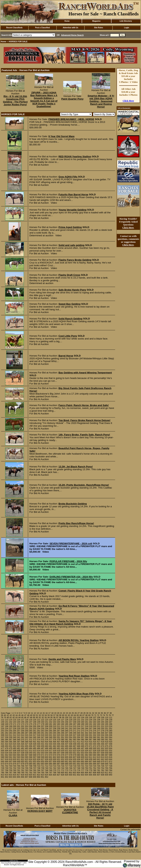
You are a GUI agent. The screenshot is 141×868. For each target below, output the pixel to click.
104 (83, 717)
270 (70, 731)
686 (55, 764)
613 (99, 757)
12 (35, 713)
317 (35, 735)
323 (59, 735)
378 (55, 739)
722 (86, 766)
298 (70, 733)
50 (34, 715)
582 (86, 755)
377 (50, 739)
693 (83, 764)
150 (43, 722)
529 (99, 751)
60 (63, 715)
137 (103, 720)
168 (3, 724)
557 (99, 753)
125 (55, 720)
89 (34, 717)
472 (95, 746)
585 (99, 755)
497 (83, 748)
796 (47, 773)
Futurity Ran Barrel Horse (73, 195)
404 (47, 742)
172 (19, 724)
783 (106, 770)
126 (59, 720)
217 (83, 726)
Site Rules (99, 28)
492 (63, 748)
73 (101, 715)
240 (63, 728)
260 (30, 731)
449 (3, 746)
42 (11, 715)
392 (111, 739)
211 (59, 726)
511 (27, 751)
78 (2, 717)
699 (106, 764)
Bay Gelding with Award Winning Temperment (85, 373)
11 (32, 713)
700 (111, 764)
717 (67, 766)
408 (63, 742)
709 (35, 766)
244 (79, 728)
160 (83, 722)
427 (27, 744)
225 (3, 728)
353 (67, 737)
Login (127, 28)
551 (75, 753)
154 (59, 722)
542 (39, 753)
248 (95, 728)
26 (76, 713)
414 (86, 742)
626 (39, 759)
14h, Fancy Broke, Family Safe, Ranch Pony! (84, 435)
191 (91, 724)
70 (92, 715)
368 (15, 739)
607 (75, 757)
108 (99, 717)
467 (75, 746)
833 (83, 775)
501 (99, 748)
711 (43, 766)
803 (75, 773)
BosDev (7, 865)
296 (63, 733)
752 (95, 768)
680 (30, 764)
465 (67, 746)
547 (59, 753)
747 (75, 768)
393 (3, 742)
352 (63, 737)
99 (63, 717)
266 (55, 731)
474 (103, 746)
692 (79, 764)
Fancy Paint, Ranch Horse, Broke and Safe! (84, 405)
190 (86, 724)
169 (7, 724)
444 (95, 744)
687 (59, 764)
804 (79, 773)
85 (22, 717)
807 (91, 773)
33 (96, 713)
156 (67, 722)
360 (95, 737)
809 (99, 773)
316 (30, 735)
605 (67, 757)
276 (95, 731)
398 (23, 742)
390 (103, 739)
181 (50, 724)
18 (52, 713)
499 (91, 748)
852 (47, 777)
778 (86, 770)
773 (67, 770)
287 (27, 733)
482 (23, 748)
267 (59, 731)
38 (111, 713)
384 (79, 739)
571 (43, 755)
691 (75, 764)
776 (79, 770)
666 (86, 762)
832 (79, 775)
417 (99, 742)
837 (99, 775)
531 (106, 751)
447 (106, 744)
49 (31, 715)
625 (35, 759)
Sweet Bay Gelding (70, 304)
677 (19, 764)
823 (43, 775)
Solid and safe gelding (72, 245)
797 (50, 773)
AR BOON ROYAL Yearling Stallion (79, 640)
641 (99, 759)
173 (23, 724)
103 (79, 717)
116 (19, 720)
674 (7, 764)
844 (15, 777)
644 (111, 759)
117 (23, 720)
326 (70, 735)
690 (70, 764)
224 (111, 726)
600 (47, 757)
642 (103, 759)
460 (47, 746)
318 (39, 735)
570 (39, 755)
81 (11, 717)
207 (43, 726)
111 (111, 717)
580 (79, 755)
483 (27, 748)
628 (47, 759)
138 (106, 720)
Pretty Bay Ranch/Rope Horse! (76, 523)
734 (23, 768)
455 (27, 746)
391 (106, 739)
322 (55, 735)
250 (103, 728)
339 (11, 737)
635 (75, 759)
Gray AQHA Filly (68, 177)
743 (59, 768)
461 (50, 746)
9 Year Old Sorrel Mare (62, 136)
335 (106, 735)
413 (83, 742)
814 (7, 775)
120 (35, 720)
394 (7, 742)
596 (30, 757)
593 (19, 757)
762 (23, 770)
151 (47, 722)
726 (103, 766)
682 (39, 764)
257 (19, 731)
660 (63, 762)
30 (87, 713)
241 (67, 728)
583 (91, 755)
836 (95, 775)
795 (43, 773)
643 (106, 759)
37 (108, 713)
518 (55, 751)
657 (50, 762)
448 (111, 744)
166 (106, 722)
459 (43, 746)
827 (59, 775)
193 (99, 724)
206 (39, 726)
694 (86, 764)
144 (19, 722)
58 (57, 715)
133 (86, 720)
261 (35, 731)
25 (73, 713)
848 (30, 777)
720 (79, 766)
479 (11, 748)
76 (110, 715)
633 (67, 759)
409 (67, 742)
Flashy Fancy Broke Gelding (75, 260)
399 (27, 742)
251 (106, 728)
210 (55, 726)
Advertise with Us (70, 28)
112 (3, 720)
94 (49, 717)
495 (75, 748)
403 (43, 742)
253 (3, 731)
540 (30, 753)
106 (91, 717)
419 (106, 742)
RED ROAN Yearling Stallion (75, 157)
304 (95, 733)
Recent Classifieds (14, 28)
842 (7, 777)
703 (11, 766)
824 (47, 775)
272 (79, 731)
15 (44, 713)
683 (43, 764)
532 (111, 751)
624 (30, 759)
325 (67, 735)
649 (19, 762)
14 (41, 713)
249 (99, 728)
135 (95, 720)
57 (54, 715)
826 (55, 775)
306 (103, 733)
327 (75, 735)
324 (63, 735)
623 (27, 759)
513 (35, 751)
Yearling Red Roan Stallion (74, 676)
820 (30, 775)
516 (47, 751)
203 (27, 726)
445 (99, 744)
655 (43, 762)
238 (55, 728)
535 (11, 753)
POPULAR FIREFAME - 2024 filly (68, 561)
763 (27, 770)
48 (28, 715)
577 (67, 755)
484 (30, 748)
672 (111, 762)
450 (7, 746)
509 (19, 751)
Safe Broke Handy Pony (72, 290)
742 (55, 768)
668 (95, 762)
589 (3, 757)
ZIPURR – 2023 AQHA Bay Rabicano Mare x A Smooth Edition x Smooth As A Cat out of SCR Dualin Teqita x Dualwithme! (44, 100)
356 (79, 737)
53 (43, 715)
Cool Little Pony (68, 336)
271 (75, 731)
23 (67, 713)
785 (3, 773)
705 (19, 766)
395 (11, 742)
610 (86, 757)
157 (70, 722)
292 (47, 733)
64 (75, 715)
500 (95, 748)
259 (27, 731)
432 (47, 744)
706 (23, 766)
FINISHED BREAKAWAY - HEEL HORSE (71, 119)
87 (28, 717)
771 (59, 770)
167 (111, 722)
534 (7, 753)
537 (19, 753)
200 (15, 726)
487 (43, 748)
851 (43, 777)
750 (86, 768)
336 (111, 735)
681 (35, 764)
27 (79, 713)
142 (11, 722)
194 (103, 724)
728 (111, 766)
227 (11, 728)
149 (39, 722)
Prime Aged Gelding (70, 227)
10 (29, 713)
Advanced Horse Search (72, 35)
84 (19, 717)
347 (43, 737)
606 (70, 757)
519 (59, 751)
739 (43, 768)
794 (39, 773)
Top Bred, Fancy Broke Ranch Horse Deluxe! (85, 420)
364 (111, 737)
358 (86, 737)
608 (79, 757)
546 (55, 753)
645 (3, 762)
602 (55, 757)
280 (111, 731)
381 (67, 739)
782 (103, 770)
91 (40, 717)
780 (95, 770)
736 (30, 768)
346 (39, 737)
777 (83, 770)
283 (11, 733)
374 (39, 739)
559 (106, 753)
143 (15, 722)
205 (35, 726)
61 (66, 715)
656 (47, 762)
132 (83, 720)
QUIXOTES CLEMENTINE (70, 811)
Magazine (96, 21)
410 (70, 742)
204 (30, 726)
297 (67, 733)
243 (75, 728)
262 (39, 731)
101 (71, 717)
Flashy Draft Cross (69, 275)
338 (7, 737)
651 (27, 762)
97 (57, 717)
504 (111, 748)
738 (39, 768)
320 (47, 735)
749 (83, 768)
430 (39, 744)
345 (35, 737)
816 (15, 775)
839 (106, 775)
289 (35, 733)
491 (59, 748)
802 (70, 773)
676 (15, 764)
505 (3, 751)
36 (105, 713)
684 (47, 764)
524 (79, 751)
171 (15, 724)
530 (103, 751)
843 (11, 777)
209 (50, 726)
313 (19, 735)
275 (91, 731)
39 (2, 715)
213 (67, 726)
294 (55, 733)
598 (39, 757)
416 (95, 742)
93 (46, 717)
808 (95, 773)
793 (35, 773)
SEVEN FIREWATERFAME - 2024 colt (71, 544)
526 (86, 751)
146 (27, 722)
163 (95, 722)
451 (11, 746)
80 (8, 717)
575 (59, 755)
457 (35, 746)
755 (106, 768)
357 (83, 737)
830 (70, 775)
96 (54, 717)
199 (11, 726)
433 (50, 744)
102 (75, 717)
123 (47, 720)
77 (113, 715)
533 (3, 753)
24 (70, 713)
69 (89, 715)
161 (86, 722)
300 (79, 733)
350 (55, 737)
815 (11, 775)
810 (103, 773)
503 (106, 748)
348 (47, 737)
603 (59, 757)
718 (70, 766)
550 (70, 753)
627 (43, 759)
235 (43, 728)
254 (7, 731)
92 (43, 717)
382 (70, 739)
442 (86, 744)
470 (86, 746)
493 (67, 748)
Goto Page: (6, 713)
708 (30, 766)
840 (111, 775)
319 (43, 735)
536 (15, 753)
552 (79, 753)
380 (63, 739)
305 (99, 733)
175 (30, 724)
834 (86, 775)
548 (63, 753)
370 (23, 739)
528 (95, 751)
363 (106, 737)
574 (55, 755)
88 (31, 717)
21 (61, 713)
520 (63, 751)
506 (7, 751)
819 (27, 775)
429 (35, 744)
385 (83, 739)
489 (50, 748)
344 (30, 737)
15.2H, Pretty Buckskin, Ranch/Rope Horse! (84, 485)
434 (55, 744)
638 (86, 759)
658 (55, 762)
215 (75, 726)
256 (15, 731)
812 (111, 773)
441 (83, 744)
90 (37, 717)
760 (15, 770)
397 (19, 742)
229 (19, 728)
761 (19, 770)
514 (39, 751)
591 (11, 757)
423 (11, 744)
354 (70, 737)
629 (50, 759)
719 (75, 766)
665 (83, 762)
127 (63, 720)
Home (67, 21)
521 (67, 751)
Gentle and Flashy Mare (62, 659)
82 (14, 717)
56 (52, 715)
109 (103, 717)
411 (75, 742)
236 (47, 728)
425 (19, 744)
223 (106, 726)
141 (7, 722)
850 (39, 777)
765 (35, 770)
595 (27, 757)
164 (99, 722)
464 (63, 746)
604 (63, 757)
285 (19, 733)
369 (19, 739)
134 (91, 720)
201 (19, 726)
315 (27, 735)
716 (63, 766)
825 (50, 775)
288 (30, 733)
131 (79, 720)
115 (15, 720)
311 (11, 735)
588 (111, 755)
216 (79, 726)
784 (111, 770)
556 (95, 753)
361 (99, 737)
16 (47, 713)
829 (67, 775)
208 (47, 726)
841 (3, 777)
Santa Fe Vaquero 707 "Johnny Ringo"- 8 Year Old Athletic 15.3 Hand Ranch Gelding (71, 623)
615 (106, 757)
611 (91, 757)
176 (35, 724)
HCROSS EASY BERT (40, 811)
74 (104, 715)
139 (111, 720)
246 (86, 728)
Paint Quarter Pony (72, 99)
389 (99, 739)
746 (70, 768)
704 (15, 766)
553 (83, 753)
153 (55, 722)
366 (7, 739)
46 (22, 715)
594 (23, 757)
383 (75, 739)
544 (47, 753)
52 (40, 715)
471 (91, 746)
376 (47, 739)
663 (75, 762)
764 (30, 770)
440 (79, 744)
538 (23, 753)
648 (15, 762)
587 (106, 755)
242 (70, 728)
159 (79, 722)
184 (63, 724)
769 (50, 770)
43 (14, 715)
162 (91, 722)
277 (99, 731)
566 (23, 755)
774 (70, 770)
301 (83, 733)
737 (35, 768)
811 (106, 773)
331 (91, 735)
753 (99, 768)
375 (43, 739)
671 (106, 762)
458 (39, 746)
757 (3, 770)
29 (84, 713)
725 (99, 766)
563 (11, 755)
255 (11, 731)
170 (11, 724)
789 (19, 773)
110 (107, 717)
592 (15, 757)
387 (91, 739)
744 (63, 768)
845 (19, 777)
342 (23, 737)
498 (86, 748)
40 (5, 715)
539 (27, 753)
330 (86, 735)
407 (59, 742)
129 (70, 720)
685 (50, 764)
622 (23, 759)
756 (111, 768)
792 (30, 773)
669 (99, 762)
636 (79, 759)
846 (23, 777)
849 (35, 777)
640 (95, 759)
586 (103, 755)
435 (59, 744)
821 (35, 775)
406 (55, 742)
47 (25, 715)
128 (67, 720)
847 (27, 777)
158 (75, 722)
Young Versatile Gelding (73, 210)
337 (3, 737)
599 (43, 757)
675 (11, 764)
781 (99, 770)
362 (103, 737)
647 (11, 762)
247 (91, 728)
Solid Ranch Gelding (70, 319)
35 (102, 713)
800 (63, 773)
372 (30, 739)
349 (50, 737)
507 (11, 751)
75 (107, 715)
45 (19, 715)
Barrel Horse (66, 356)
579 (75, 755)
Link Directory (126, 21)
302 (86, 733)
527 (91, 751)
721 (83, 766)
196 (111, 724)
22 (64, 713)
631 (59, 759)
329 (83, 735)
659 (59, 762)
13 (38, 713)
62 (69, 715)
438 (70, 744)
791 (27, 773)
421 (3, 744)
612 (95, 757)
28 (82, 713)
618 (7, 759)
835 (91, 775)
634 (70, 759)
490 (55, 748)
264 (47, 731)
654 (39, 762)
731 (11, 768)
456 (30, 746)
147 (30, 722)
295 (59, 733)
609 (83, 757)
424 (15, 744)
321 (50, 735)
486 (39, 748)
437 (67, 744)
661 (67, 762)
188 (79, 724)
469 (83, 746)
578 (70, 755)
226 (7, 728)
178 (43, 724)
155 (63, 722)
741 (50, 768)
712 (47, 766)
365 (3, 739)
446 (103, 744)
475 (106, 746)
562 (7, 755)
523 (75, 751)
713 (50, 766)
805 (83, 773)
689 (67, 764)
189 (83, 724)
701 (3, 766)
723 (91, 766)
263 (43, 731)
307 (106, 733)
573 (50, 755)
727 (106, 766)
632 (63, 759)
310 (7, 735)
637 (83, 759)
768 (47, 770)
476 (111, 746)
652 (30, 762)
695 (91, 764)
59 (60, 715)
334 (103, 735)
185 (67, 724)
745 (67, 768)
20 (58, 713)
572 (47, 755)
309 (3, 735)
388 (95, 739)
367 (11, 739)
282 (7, 733)
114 (11, 720)
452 (15, 746)
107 (95, 717)
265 (50, 731)
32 (93, 713)
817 (19, 775)
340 (15, 737)
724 (95, 766)
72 (98, 715)
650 (23, 762)
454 (23, 746)
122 (43, 720)
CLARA (13, 815)
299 (75, 733)
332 (95, 735)
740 (47, 768)
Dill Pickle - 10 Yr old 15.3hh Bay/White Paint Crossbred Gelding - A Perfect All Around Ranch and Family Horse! (100, 811)
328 (79, 735)
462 (55, 746)
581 (83, 755)
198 (7, 726)
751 (91, 768)
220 (95, 726)
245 (83, 728)
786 (7, 773)
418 (103, 742)
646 (7, 762)
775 (75, 770)
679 (27, 764)
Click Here (128, 101)
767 (43, 770)
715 (59, 766)
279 (106, 731)
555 (91, 753)
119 (30, 720)
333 (99, 735)
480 (15, 748)
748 (79, 768)
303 (91, 733)
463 (59, 746)
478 (7, 748)
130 (75, 720)
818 (23, 775)
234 (39, 728)
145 (23, 722)
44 (17, 715)
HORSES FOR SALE (18, 41)
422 (7, 744)
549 (67, 753)
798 (55, 773)
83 (17, 717)
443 (91, 744)
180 (47, 724)
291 (43, 733)
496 (79, 748)
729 (3, 768)
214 (70, 726)
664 (79, 762)
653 (35, 762)
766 (39, 770)
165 (103, 722)
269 (67, 731)
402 (39, 742)
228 (15, 728)
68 (86, 715)
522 (70, 751)
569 (35, 755)
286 (23, 733)
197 (3, 726)
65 (78, 715)
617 (3, 759)
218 (86, 726)
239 (59, 728)
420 (111, 742)
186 (70, 724)
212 (63, 726)
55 (49, 715)
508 (15, 751)
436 (63, 744)
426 (23, 744)
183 (59, 724)
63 (72, 715)
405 (50, 742)
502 (103, 748)
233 (35, 728)
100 (67, 717)
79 (5, 717)
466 (70, 746)
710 (39, 766)
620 (15, 759)
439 (75, 744)
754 (103, 768)
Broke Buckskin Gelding (73, 504)
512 (30, 751)
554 (86, 753)
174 (27, 724)
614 (103, 757)
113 (7, 720)
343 (27, 737)
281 (3, 733)
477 (3, 748)
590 (7, 757)
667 (91, 762)
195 (106, 724)
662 (70, 762)
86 (25, 717)
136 (99, 720)
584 (95, 755)
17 (49, 713)
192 (95, 724)
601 (50, 757)
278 (103, 731)
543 (43, 753)
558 (103, 753)
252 (111, 728)
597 (35, 757)
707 (27, 766)
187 (75, 724)
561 (3, 755)
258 (23, 731)
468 (79, 746)
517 (50, 751)
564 (15, 755)
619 (11, 759)
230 (23, 728)
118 (27, 720)
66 (81, 715)
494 (70, 748)
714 (55, 766)
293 (50, 733)
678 (23, 764)
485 (35, 748)
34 (99, 713)
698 (103, 764)
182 (55, 724)
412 (79, 742)
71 (95, 715)
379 (59, 739)
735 (27, 768)
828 (63, 775)
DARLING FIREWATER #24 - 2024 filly (71, 577)
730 (7, 768)
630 (55, 759)
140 (3, 722)
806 (86, 773)
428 (30, 744)
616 (111, 757)
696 (95, 764)
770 (55, 770)
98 (60, 717)
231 (27, 728)
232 (30, 728)
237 (50, 728)
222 (103, 726)
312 (15, 735)
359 (91, 737)
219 (91, 726)
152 (50, 722)
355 (75, 737)
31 (90, 713)
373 (35, 739)
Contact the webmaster (130, 829)
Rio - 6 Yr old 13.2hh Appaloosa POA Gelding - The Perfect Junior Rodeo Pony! (15, 100)
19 (55, 713)
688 (63, 764)
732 (15, 768)
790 (23, 773)
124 (50, 720)
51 (37, 715)
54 (46, 715)
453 (19, 746)
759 (11, 770)
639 (91, 759)
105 (87, 717)
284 (15, 733)
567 (27, 755)
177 (39, 724)
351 (59, 737)
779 (91, 770)
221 (99, 726)
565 (19, 755)
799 (59, 773)
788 (15, 773)
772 (63, 770)
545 (50, 753)
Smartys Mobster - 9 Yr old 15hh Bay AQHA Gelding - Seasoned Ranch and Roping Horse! (101, 101)
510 (23, 751)
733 (19, 768)
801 (67, 773)
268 (63, 731)
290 (39, 733)
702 (7, 766)
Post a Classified (42, 28)
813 (3, 775)
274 (86, 731)
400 (30, 742)
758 (7, 770)
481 (19, 748)
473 (99, 746)
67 (84, 715)
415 (91, 742)
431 (43, 744)
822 (39, 775)
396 (15, 742)
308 (111, 733)
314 (23, 735)
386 (86, 739)
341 (19, 737)
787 (11, 773)
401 (35, 742)
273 (83, 731)
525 (83, 751)
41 (8, 715)
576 (63, 755)
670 (103, 762)
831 (75, 775)
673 (3, 764)
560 (111, 753)
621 (19, 759)
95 (52, 717)
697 (99, 764)
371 (27, 739)
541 (35, 753)
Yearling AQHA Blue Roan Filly (76, 694)
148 (35, 722)
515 (43, 751)
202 (23, 726)
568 (30, 755)
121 (39, 720)
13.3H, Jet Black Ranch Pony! (76, 467)
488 (47, 748)
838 (103, 775)
